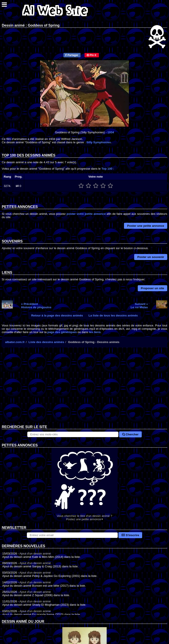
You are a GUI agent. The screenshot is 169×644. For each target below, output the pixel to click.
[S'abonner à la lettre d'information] (72, 535)
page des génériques (62, 332)
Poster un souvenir (151, 257)
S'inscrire (130, 535)
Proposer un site (152, 288)
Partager (72, 55)
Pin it (91, 55)
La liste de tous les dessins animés (113, 315)
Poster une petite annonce (146, 226)
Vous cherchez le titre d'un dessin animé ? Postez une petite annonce (84, 484)
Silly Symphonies (98, 142)
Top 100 (107, 169)
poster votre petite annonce (86, 214)
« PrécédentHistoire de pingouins (36, 306)
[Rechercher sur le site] (73, 434)
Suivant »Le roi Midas (139, 306)
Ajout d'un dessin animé (35, 554)
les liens (95, 332)
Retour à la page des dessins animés (57, 315)
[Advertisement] (84, 390)
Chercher (130, 434)
